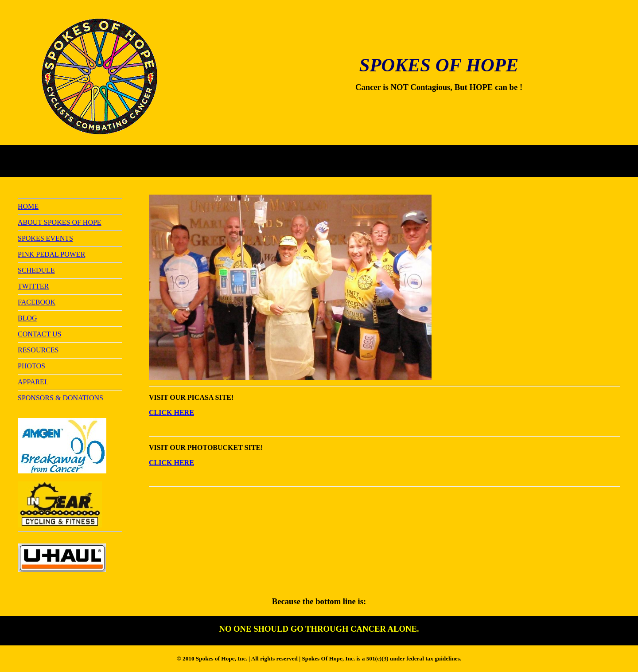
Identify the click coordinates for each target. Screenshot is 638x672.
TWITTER (33, 286)
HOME (28, 206)
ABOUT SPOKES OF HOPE (60, 222)
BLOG (27, 318)
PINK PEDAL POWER (51, 254)
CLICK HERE (171, 412)
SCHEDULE (36, 270)
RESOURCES (38, 350)
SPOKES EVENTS (45, 238)
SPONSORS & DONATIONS (60, 398)
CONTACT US (39, 334)
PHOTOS (31, 366)
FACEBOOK (37, 302)
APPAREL (33, 382)
